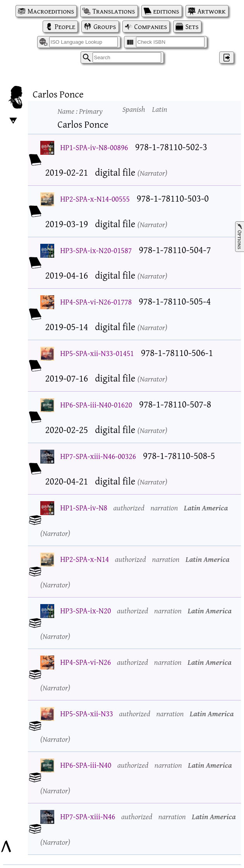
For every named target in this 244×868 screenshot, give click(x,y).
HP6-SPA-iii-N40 (86, 765)
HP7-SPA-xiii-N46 (88, 816)
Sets (192, 27)
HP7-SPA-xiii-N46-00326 (98, 456)
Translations (113, 11)
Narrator (152, 173)
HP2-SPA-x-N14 (85, 559)
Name (80, 111)
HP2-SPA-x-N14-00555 (95, 199)
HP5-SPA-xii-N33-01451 (97, 353)
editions (166, 11)
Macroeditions (51, 11)
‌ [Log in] (227, 57)
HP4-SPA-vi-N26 (86, 662)
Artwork (212, 11)
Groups (105, 27)
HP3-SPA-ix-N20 (86, 610)
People (65, 27)
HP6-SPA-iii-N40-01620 (96, 405)
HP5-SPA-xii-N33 (87, 713)
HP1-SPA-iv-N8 (84, 508)
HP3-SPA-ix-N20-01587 (96, 250)
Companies (151, 27)
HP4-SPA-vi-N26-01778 (96, 302)
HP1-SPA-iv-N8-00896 (94, 147)
